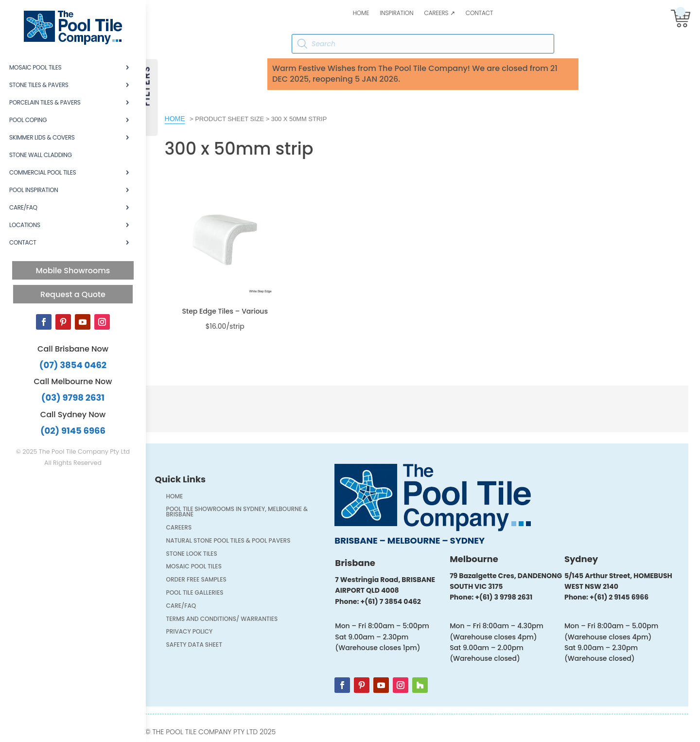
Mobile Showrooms (73, 271)
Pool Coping (28, 120)
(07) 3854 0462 (73, 365)
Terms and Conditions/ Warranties (228, 620)
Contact (480, 13)
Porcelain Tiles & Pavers (45, 102)
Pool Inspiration (34, 190)
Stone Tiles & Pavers (39, 85)
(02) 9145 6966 (73, 431)
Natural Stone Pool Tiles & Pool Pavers (234, 541)
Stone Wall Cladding (41, 155)
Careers (185, 528)
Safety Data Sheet (200, 645)
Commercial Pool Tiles (43, 172)
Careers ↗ (439, 13)
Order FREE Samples (202, 580)
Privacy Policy (195, 632)
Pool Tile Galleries (201, 593)
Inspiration (396, 13)
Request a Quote (73, 294)
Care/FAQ (23, 207)
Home (361, 13)
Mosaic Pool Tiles (35, 67)
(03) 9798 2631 (73, 397)
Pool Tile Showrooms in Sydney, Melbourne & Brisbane (243, 512)
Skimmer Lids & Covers (42, 137)
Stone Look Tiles (198, 555)
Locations (25, 225)
